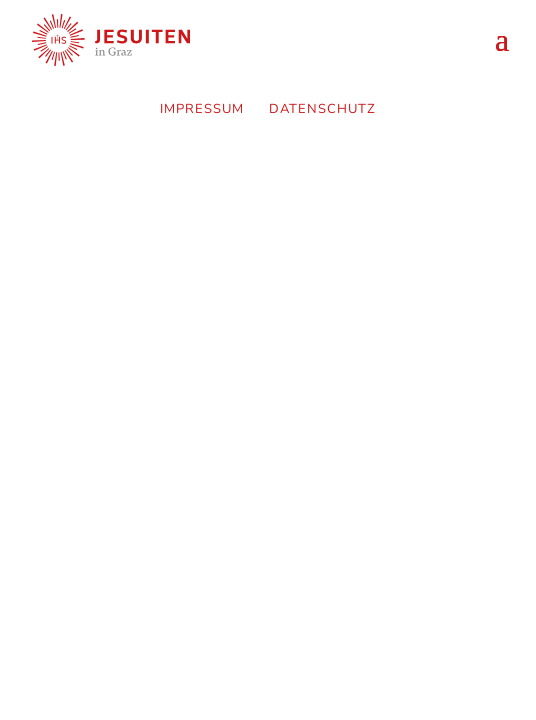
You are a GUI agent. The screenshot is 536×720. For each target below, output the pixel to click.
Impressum (202, 109)
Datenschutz (322, 109)
